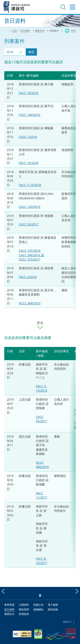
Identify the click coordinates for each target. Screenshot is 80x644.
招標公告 (38, 605)
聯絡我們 (24, 609)
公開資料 (24, 605)
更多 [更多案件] (40, 323)
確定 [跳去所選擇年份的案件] (31, 52)
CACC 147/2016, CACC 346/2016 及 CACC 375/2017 (31, 255)
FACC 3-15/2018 (30, 185)
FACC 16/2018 (28, 163)
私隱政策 (24, 614)
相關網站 (38, 609)
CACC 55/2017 (29, 224)
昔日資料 (9, 609)
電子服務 (53, 605)
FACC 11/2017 (41, 495)
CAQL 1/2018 (28, 137)
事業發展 (9, 605)
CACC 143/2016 (30, 207)
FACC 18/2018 (28, 93)
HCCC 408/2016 (30, 303)
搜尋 (63, 7)
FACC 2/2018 (28, 277)
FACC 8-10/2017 (41, 561)
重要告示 (9, 614)
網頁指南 (53, 609)
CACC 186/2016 (30, 115)
